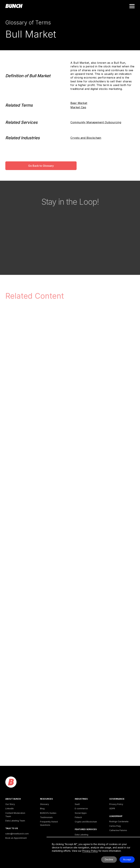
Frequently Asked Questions (49, 823)
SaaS (77, 804)
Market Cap (78, 107)
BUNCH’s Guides (48, 813)
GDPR (112, 809)
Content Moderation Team (15, 815)
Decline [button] (109, 859)
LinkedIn (10, 809)
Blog (42, 809)
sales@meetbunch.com (17, 834)
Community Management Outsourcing (96, 122)
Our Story (10, 804)
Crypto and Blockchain (86, 138)
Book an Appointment (16, 838)
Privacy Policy (116, 804)
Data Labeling (82, 835)
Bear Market (79, 103)
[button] (132, 6)
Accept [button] (127, 859)
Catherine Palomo (118, 830)
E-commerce (81, 809)
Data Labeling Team (15, 821)
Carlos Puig (115, 826)
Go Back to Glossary (41, 166)
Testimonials (46, 817)
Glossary (44, 804)
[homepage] (14, 6)
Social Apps (81, 813)
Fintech (78, 817)
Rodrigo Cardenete (119, 821)
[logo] (11, 782)
